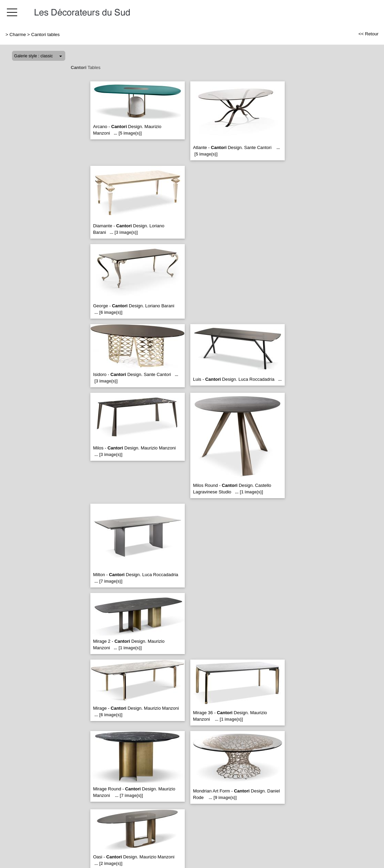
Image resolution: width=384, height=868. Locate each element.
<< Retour (368, 34)
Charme (18, 35)
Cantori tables (46, 35)
